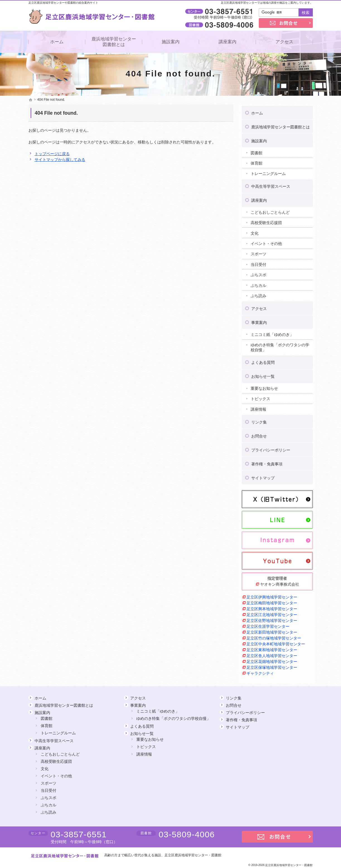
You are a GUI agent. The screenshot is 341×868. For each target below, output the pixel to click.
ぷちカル (258, 284)
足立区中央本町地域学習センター (276, 642)
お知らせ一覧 (263, 375)
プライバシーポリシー (271, 448)
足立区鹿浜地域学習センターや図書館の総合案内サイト (63, 3)
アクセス (259, 307)
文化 (255, 232)
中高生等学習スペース (271, 185)
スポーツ (258, 253)
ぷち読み (258, 294)
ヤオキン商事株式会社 (280, 583)
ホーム (257, 111)
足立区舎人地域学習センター (272, 654)
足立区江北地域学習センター (272, 613)
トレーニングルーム (268, 172)
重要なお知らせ (264, 387)
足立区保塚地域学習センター (272, 666)
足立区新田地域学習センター (272, 631)
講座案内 (259, 199)
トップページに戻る (52, 154)
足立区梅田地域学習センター (272, 601)
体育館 (257, 162)
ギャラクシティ (260, 672)
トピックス (260, 397)
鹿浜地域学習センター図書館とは (280, 125)
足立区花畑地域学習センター (272, 660)
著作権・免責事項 (267, 462)
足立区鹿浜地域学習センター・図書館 (193, 855)
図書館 (257, 151)
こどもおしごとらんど (270, 211)
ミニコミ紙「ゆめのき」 (272, 333)
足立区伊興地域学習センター (272, 595)
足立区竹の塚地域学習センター (274, 636)
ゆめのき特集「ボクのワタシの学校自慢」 (280, 346)
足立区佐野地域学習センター (272, 619)
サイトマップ (263, 476)
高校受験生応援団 (266, 221)
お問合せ (259, 434)
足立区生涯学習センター (268, 625)
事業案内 (259, 321)
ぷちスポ (258, 273)
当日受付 (258, 263)
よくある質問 (263, 361)
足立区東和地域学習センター (272, 648)
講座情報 (258, 408)
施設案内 (259, 139)
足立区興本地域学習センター (272, 607)
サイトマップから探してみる (60, 160)
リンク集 (259, 420)
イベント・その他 (266, 242)
